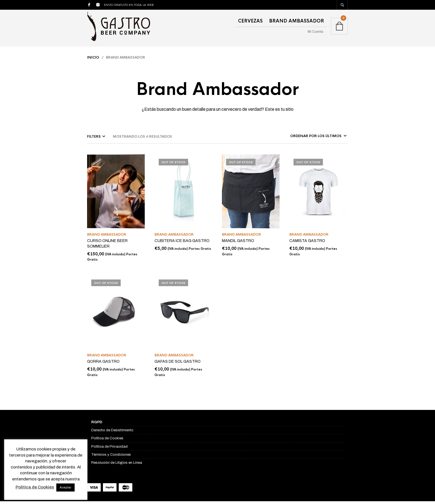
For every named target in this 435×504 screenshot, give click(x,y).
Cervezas (250, 21)
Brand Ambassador (297, 21)
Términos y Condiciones (111, 457)
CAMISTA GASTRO (307, 244)
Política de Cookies (107, 441)
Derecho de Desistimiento (112, 433)
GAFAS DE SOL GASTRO (178, 365)
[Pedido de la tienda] (311, 139)
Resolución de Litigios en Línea (117, 465)
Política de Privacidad (109, 449)
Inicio (93, 60)
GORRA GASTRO (103, 365)
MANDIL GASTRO (238, 244)
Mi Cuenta (315, 32)
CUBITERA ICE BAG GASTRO (182, 244)
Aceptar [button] (65, 487)
